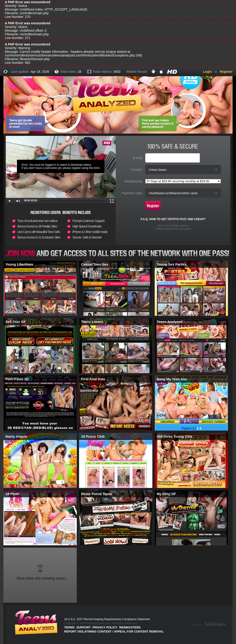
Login (207, 72)
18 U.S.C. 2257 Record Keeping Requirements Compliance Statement (107, 619)
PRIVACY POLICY (105, 627)
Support (84, 627)
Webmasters (130, 627)
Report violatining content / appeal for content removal (114, 631)
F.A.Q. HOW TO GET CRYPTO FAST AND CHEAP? (173, 219)
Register (226, 72)
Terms (69, 627)
